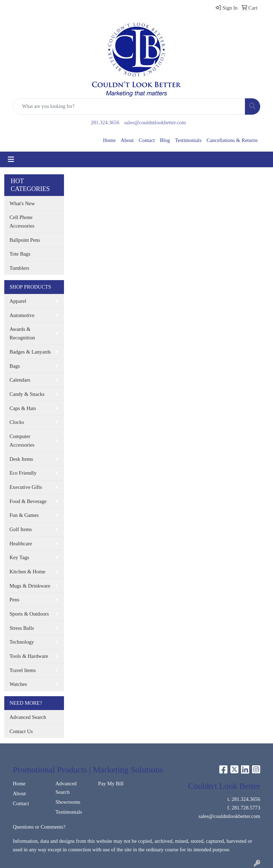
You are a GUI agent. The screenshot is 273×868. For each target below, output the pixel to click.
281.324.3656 (105, 122)
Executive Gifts (26, 487)
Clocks (17, 422)
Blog (165, 140)
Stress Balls (22, 628)
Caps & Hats (23, 408)
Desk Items (21, 459)
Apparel (18, 301)
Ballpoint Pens (25, 240)
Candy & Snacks (27, 394)
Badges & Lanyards (30, 352)
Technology (22, 642)
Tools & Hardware (29, 656)
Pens (15, 600)
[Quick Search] (129, 107)
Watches (18, 684)
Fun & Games (24, 515)
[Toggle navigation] (11, 159)
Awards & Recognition (22, 333)
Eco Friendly (23, 473)
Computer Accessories (22, 441)
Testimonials (188, 140)
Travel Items (23, 670)
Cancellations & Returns (232, 140)
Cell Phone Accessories (22, 222)
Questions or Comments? (39, 827)
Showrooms (68, 802)
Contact (147, 140)
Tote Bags (20, 254)
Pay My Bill (111, 784)
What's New (22, 203)
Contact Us (21, 731)
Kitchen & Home (28, 572)
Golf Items (21, 529)
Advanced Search (28, 717)
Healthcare (21, 544)
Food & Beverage (28, 501)
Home (109, 140)
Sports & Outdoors (29, 614)
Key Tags (19, 557)
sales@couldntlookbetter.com (155, 122)
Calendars (20, 380)
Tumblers (20, 268)
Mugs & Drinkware (30, 586)
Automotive (22, 315)
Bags (15, 366)
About (127, 140)
